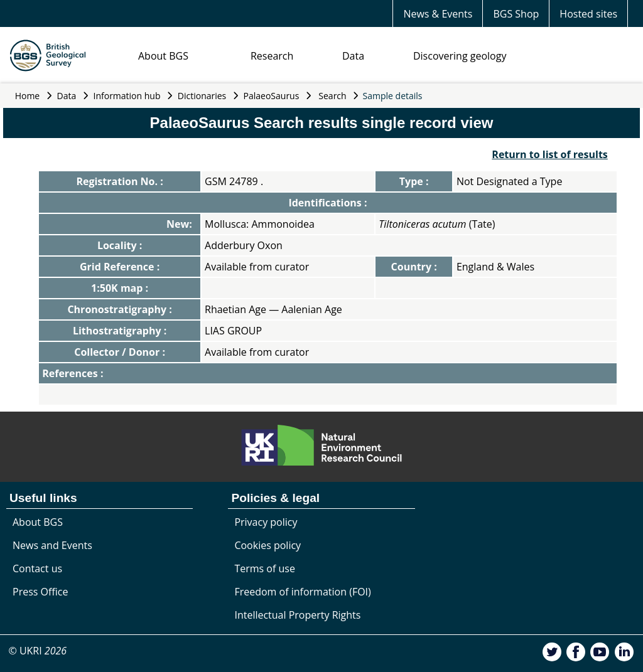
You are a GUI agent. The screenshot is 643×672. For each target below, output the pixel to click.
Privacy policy (266, 522)
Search (332, 96)
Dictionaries (202, 96)
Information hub (127, 96)
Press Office (40, 592)
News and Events (52, 545)
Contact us (37, 568)
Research (272, 56)
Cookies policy (267, 545)
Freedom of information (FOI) (302, 592)
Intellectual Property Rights (297, 615)
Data (353, 56)
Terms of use (265, 568)
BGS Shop (516, 14)
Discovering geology (460, 56)
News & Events (438, 14)
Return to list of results (549, 154)
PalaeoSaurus (272, 96)
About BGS (163, 56)
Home (28, 96)
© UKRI (37, 651)
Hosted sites (588, 14)
